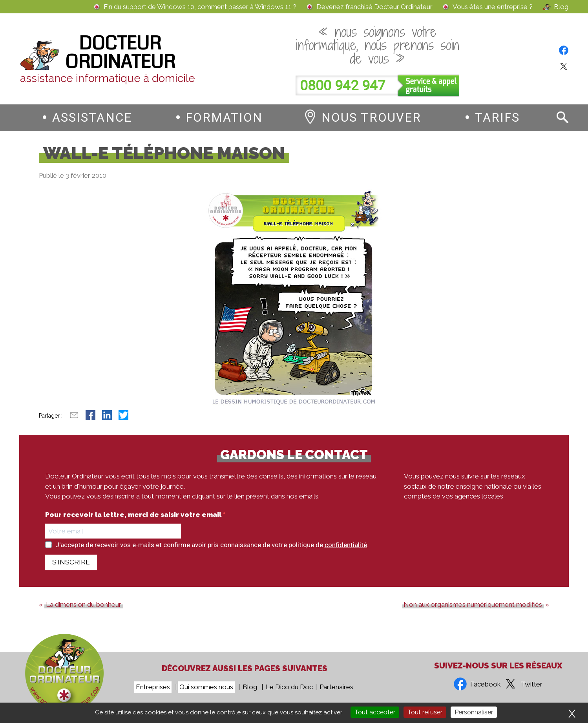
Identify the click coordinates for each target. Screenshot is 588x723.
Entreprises (153, 687)
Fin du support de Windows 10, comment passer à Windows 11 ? (200, 7)
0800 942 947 (343, 86)
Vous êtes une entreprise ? (493, 7)
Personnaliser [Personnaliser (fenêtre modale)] (474, 712)
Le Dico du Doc (289, 687)
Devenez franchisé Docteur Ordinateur (374, 7)
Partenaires (336, 687)
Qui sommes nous (206, 687)
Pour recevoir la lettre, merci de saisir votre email (134, 515)
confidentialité (346, 545)
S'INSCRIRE (71, 562)
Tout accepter (375, 712)
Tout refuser (425, 712)
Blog (561, 7)
